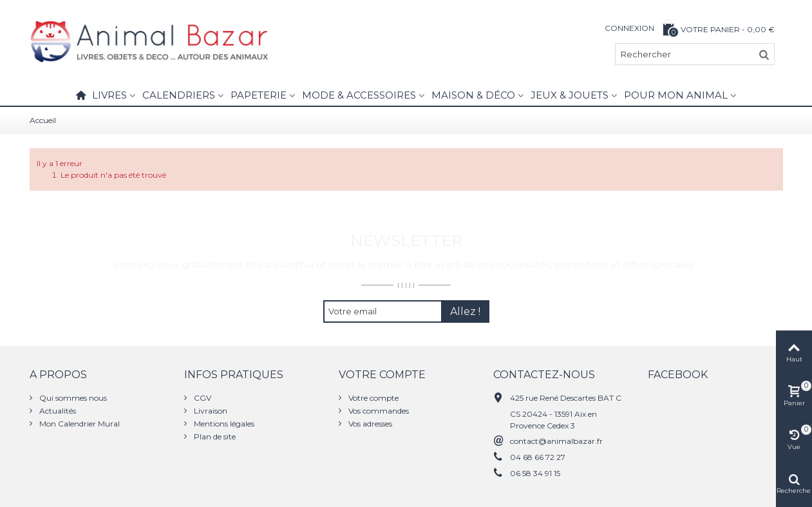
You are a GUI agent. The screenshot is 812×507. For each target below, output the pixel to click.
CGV (202, 398)
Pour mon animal (676, 95)
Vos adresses (369, 424)
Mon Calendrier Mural (79, 424)
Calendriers (179, 95)
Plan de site (214, 436)
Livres (109, 95)
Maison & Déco (473, 95)
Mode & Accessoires (359, 95)
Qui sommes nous (72, 398)
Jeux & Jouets (570, 95)
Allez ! (465, 311)
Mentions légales (223, 424)
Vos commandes (378, 411)
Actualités (57, 411)
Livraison (210, 411)
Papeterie (259, 95)
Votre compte (373, 398)
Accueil (43, 120)
